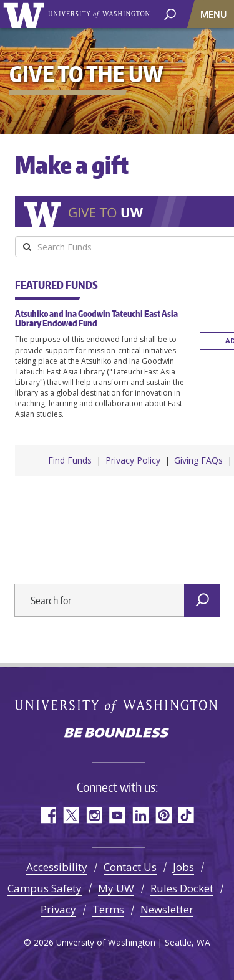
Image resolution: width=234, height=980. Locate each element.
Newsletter (167, 906)
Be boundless (117, 731)
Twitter (71, 812)
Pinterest (163, 812)
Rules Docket (182, 885)
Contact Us (130, 864)
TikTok (186, 812)
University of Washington (26, 14)
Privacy (58, 906)
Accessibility (57, 864)
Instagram (94, 812)
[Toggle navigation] (215, 14)
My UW (116, 885)
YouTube (117, 812)
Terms (108, 906)
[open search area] (170, 13)
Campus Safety (45, 885)
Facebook (48, 812)
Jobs (183, 864)
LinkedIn (140, 812)
